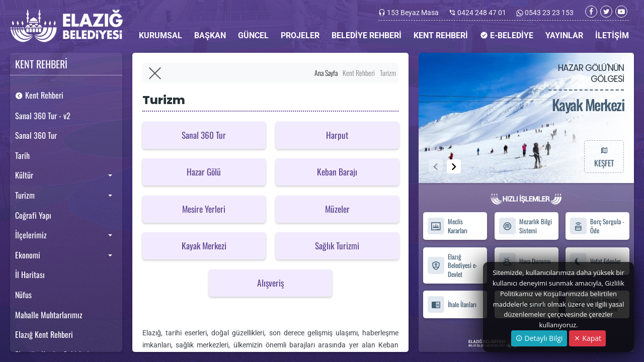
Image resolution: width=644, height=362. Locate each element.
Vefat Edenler (595, 261)
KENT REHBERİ (441, 35)
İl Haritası (30, 275)
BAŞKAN (210, 35)
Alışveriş (270, 283)
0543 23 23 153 (548, 13)
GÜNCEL (253, 35)
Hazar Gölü (204, 171)
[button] (454, 166)
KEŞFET (604, 156)
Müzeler (337, 209)
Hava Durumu (525, 261)
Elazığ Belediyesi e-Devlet (452, 265)
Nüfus (23, 295)
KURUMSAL (160, 35)
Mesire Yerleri (204, 209)
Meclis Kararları (447, 226)
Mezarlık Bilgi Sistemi (525, 226)
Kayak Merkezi (204, 245)
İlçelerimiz (31, 235)
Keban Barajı (337, 171)
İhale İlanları (452, 304)
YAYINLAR (564, 35)
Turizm (25, 195)
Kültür (24, 175)
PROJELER (300, 35)
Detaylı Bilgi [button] (539, 338)
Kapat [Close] (587, 338)
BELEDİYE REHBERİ (367, 35)
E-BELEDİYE (507, 35)
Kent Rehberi (39, 95)
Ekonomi (28, 255)
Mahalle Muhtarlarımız (49, 315)
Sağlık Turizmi (337, 245)
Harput (337, 134)
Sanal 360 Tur (36, 135)
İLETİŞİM (612, 35)
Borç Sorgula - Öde (597, 226)
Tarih (22, 155)
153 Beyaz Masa (413, 13)
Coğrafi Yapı (33, 215)
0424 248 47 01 (482, 13)
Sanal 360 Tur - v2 (43, 116)
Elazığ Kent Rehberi (44, 334)
